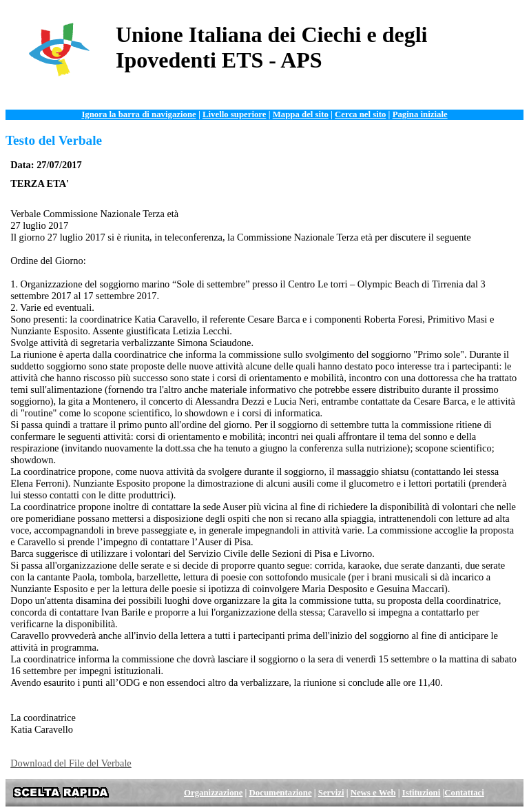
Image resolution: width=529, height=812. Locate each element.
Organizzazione (213, 793)
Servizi (331, 793)
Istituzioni (421, 793)
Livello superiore (235, 114)
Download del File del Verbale (71, 763)
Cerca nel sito (360, 114)
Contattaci (464, 793)
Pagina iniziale (420, 114)
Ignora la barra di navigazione (138, 114)
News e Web (373, 793)
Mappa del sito (301, 114)
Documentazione (281, 793)
